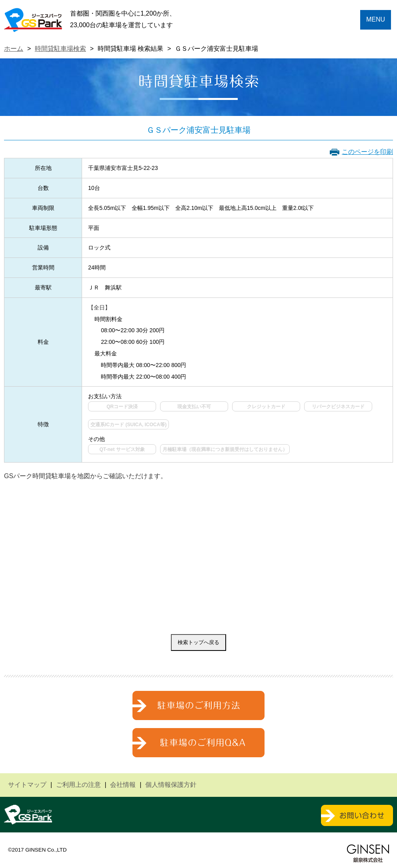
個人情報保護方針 (171, 785)
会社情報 (123, 785)
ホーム (14, 49)
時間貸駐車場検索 (60, 49)
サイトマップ (27, 785)
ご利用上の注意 (78, 785)
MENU (376, 19)
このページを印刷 (367, 152)
